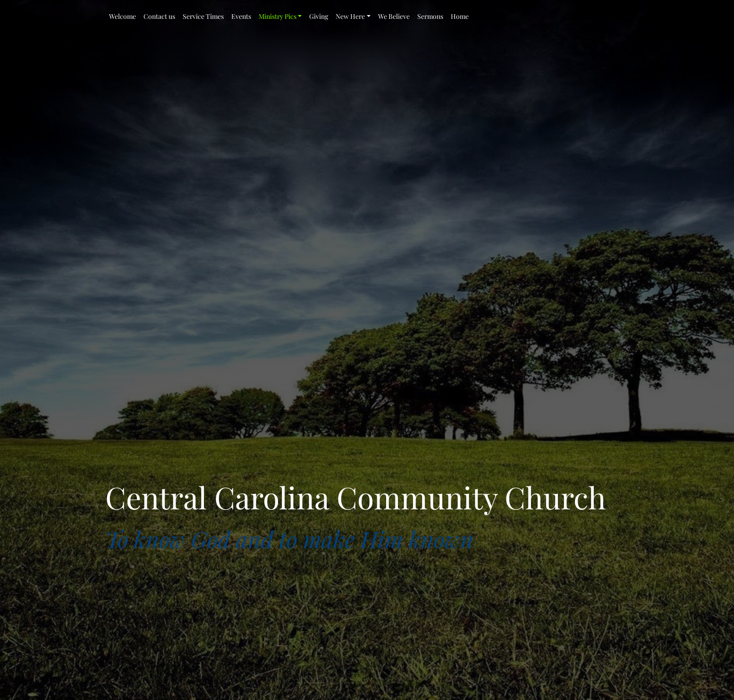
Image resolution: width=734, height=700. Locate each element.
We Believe (394, 16)
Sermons (430, 16)
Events (241, 16)
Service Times (203, 16)
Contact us (159, 16)
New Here (350, 16)
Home (460, 16)
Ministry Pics (278, 16)
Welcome (122, 16)
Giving (319, 16)
